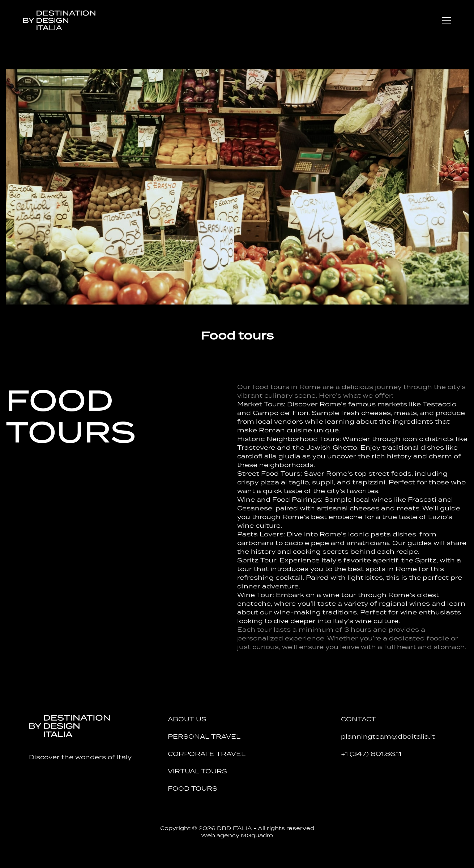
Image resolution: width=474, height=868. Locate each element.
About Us (187, 719)
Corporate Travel (207, 754)
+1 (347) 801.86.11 (371, 754)
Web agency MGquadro (237, 835)
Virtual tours (197, 771)
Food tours (193, 789)
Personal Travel (204, 737)
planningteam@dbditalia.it (388, 737)
